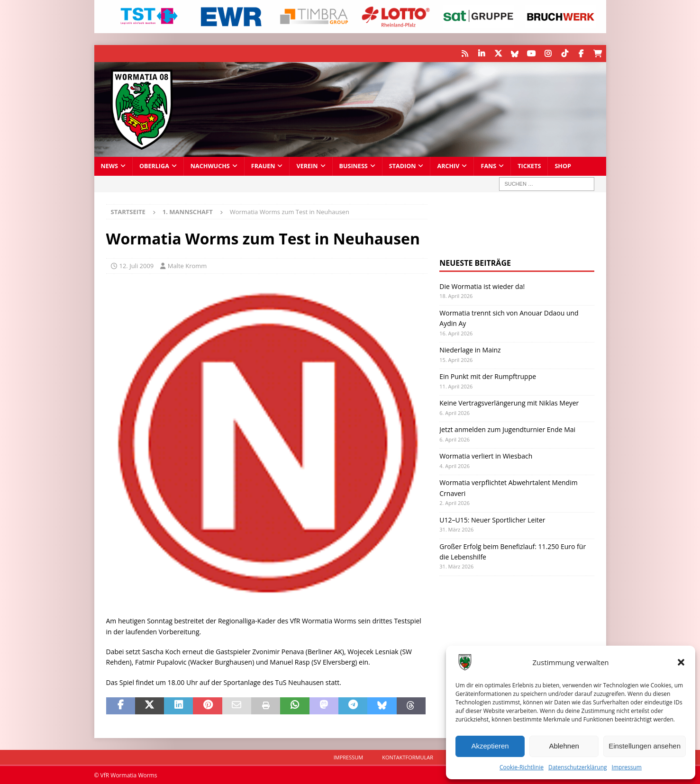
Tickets (529, 166)
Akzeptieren (490, 746)
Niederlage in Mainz (470, 350)
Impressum (627, 767)
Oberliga (154, 166)
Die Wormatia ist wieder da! (482, 286)
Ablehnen (564, 746)
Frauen (263, 166)
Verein (307, 166)
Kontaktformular (408, 757)
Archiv (448, 166)
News (109, 166)
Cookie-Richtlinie (522, 767)
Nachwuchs (210, 166)
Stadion (403, 166)
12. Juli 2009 (137, 266)
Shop (563, 166)
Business (354, 166)
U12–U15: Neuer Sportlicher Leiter (492, 519)
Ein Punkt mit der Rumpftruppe (488, 376)
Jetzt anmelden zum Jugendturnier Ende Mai (507, 429)
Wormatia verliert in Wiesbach (486, 456)
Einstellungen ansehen (645, 746)
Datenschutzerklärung (578, 767)
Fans (488, 166)
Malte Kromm (187, 266)
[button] (681, 662)
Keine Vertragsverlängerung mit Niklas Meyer (509, 403)
